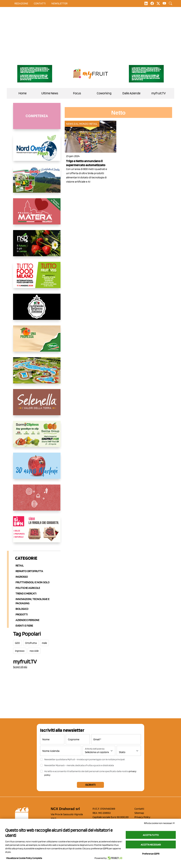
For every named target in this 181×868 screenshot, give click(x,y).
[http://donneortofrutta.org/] (37, 119)
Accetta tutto (151, 835)
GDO (17, 643)
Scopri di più (20, 667)
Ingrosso (22, 577)
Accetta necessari (151, 845)
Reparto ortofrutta (29, 571)
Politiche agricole (28, 588)
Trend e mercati (26, 593)
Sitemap (139, 813)
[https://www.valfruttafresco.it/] (37, 341)
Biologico (22, 609)
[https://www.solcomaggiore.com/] (37, 500)
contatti (40, 3)
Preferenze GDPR (151, 854)
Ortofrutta (31, 643)
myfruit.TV (159, 93)
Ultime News (50, 93)
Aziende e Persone (27, 620)
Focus (77, 93)
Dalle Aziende (131, 93)
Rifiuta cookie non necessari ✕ (159, 823)
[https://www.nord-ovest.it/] (37, 151)
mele (44, 643)
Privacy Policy (142, 817)
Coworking (104, 93)
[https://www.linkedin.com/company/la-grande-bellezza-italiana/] (37, 310)
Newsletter (59, 3)
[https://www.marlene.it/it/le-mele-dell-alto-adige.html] (37, 468)
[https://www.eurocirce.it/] (37, 182)
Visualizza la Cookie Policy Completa (24, 858)
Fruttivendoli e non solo (32, 582)
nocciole (34, 651)
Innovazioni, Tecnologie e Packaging (32, 601)
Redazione (21, 3)
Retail (20, 566)
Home (22, 93)
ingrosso (20, 651)
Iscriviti (90, 785)
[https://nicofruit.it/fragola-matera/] (37, 214)
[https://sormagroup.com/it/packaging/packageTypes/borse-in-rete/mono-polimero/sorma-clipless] (37, 437)
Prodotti (22, 614)
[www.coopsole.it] (37, 532)
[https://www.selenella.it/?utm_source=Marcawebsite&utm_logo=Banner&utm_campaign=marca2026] (37, 405)
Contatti (139, 809)
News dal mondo (77, 124)
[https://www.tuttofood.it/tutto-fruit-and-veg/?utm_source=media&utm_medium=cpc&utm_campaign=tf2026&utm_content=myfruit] (37, 278)
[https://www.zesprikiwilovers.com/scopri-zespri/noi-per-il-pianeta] (35, 74)
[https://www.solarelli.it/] (37, 373)
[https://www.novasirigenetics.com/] (37, 246)
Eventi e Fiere (24, 626)
